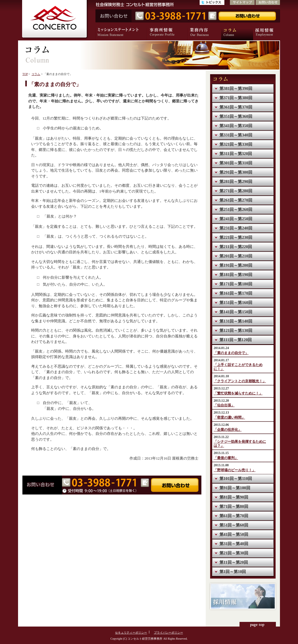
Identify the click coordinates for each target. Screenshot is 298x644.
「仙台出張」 (224, 405)
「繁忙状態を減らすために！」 (238, 393)
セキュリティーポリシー (131, 633)
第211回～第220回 (236, 247)
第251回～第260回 (236, 209)
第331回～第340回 (236, 135)
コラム (36, 74)
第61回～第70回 (234, 516)
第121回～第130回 (236, 330)
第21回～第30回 (234, 553)
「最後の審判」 (226, 458)
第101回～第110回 (236, 478)
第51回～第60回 (234, 525)
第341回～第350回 (236, 126)
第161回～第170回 (236, 293)
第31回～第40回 (234, 544)
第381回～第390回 (236, 88)
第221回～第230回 (236, 237)
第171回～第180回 (236, 284)
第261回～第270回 (236, 200)
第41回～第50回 (234, 534)
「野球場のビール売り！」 (235, 470)
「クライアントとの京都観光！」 (240, 381)
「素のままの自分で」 (231, 353)
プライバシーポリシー (168, 633)
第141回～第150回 (236, 312)
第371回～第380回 (236, 98)
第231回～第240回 (236, 228)
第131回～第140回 (236, 321)
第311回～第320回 (236, 154)
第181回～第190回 (236, 275)
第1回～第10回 (233, 572)
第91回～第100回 (235, 488)
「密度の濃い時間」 (229, 418)
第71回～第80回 (234, 506)
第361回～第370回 (236, 107)
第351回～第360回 (236, 116)
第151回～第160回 (236, 303)
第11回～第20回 (234, 562)
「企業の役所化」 (228, 430)
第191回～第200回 (236, 265)
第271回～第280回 (236, 191)
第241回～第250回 (236, 219)
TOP (25, 74)
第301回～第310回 (236, 163)
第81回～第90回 (234, 497)
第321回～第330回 (236, 144)
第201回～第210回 (236, 256)
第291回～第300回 (236, 172)
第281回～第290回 (236, 182)
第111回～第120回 (236, 340)
